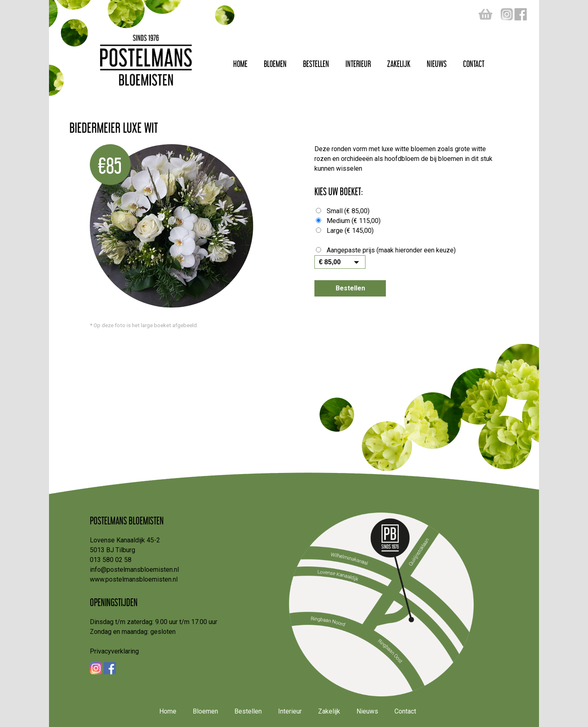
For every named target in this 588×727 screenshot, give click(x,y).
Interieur (358, 63)
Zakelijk (399, 63)
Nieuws (437, 63)
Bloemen (275, 63)
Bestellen (316, 63)
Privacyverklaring (114, 651)
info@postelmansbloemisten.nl (134, 570)
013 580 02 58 (111, 560)
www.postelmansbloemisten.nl (134, 579)
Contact (474, 63)
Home (240, 63)
